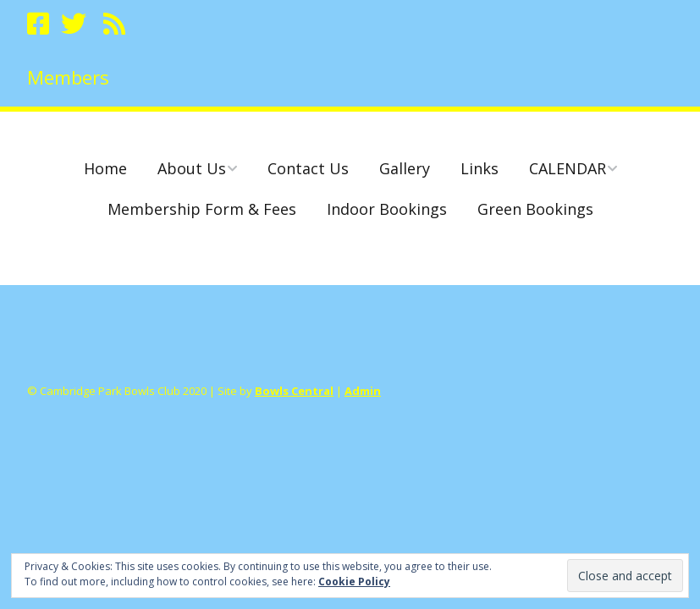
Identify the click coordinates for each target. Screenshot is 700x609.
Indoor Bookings (387, 209)
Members (68, 77)
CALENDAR (568, 168)
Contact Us (308, 168)
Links (480, 168)
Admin (363, 391)
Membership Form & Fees (202, 209)
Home (105, 168)
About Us (192, 168)
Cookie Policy (354, 582)
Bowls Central (294, 391)
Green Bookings (535, 209)
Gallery (405, 168)
